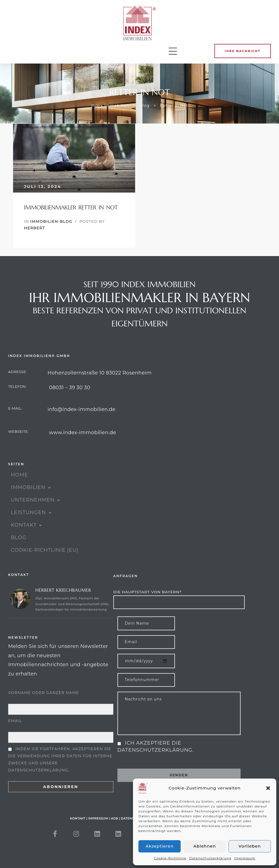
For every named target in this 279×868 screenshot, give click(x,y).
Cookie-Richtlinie (170, 858)
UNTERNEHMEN (36, 512)
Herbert (34, 228)
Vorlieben (250, 846)
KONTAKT (27, 537)
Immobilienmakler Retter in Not (71, 208)
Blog (19, 550)
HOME (19, 487)
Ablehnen (205, 846)
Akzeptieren (160, 846)
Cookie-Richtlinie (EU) (45, 563)
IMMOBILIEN (31, 500)
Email (15, 741)
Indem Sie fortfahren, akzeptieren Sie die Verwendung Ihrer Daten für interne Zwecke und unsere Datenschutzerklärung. (60, 779)
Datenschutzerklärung (210, 858)
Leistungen (31, 525)
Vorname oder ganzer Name (44, 713)
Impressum (245, 858)
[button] (268, 788)
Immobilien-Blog (51, 221)
